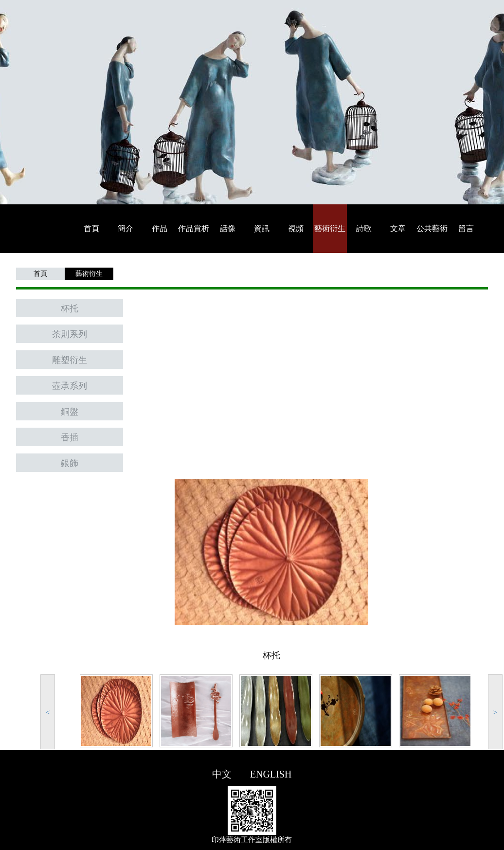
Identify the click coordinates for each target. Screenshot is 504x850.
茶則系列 (70, 334)
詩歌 (364, 228)
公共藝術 (432, 228)
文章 (398, 228)
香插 (70, 437)
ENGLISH (271, 774)
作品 (160, 228)
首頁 (91, 228)
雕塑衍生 (70, 360)
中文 (222, 774)
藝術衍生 (330, 228)
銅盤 (70, 412)
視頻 (296, 228)
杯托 (70, 308)
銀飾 (70, 463)
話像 (228, 228)
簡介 (126, 228)
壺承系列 (70, 386)
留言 (466, 228)
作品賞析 (194, 228)
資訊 (262, 228)
